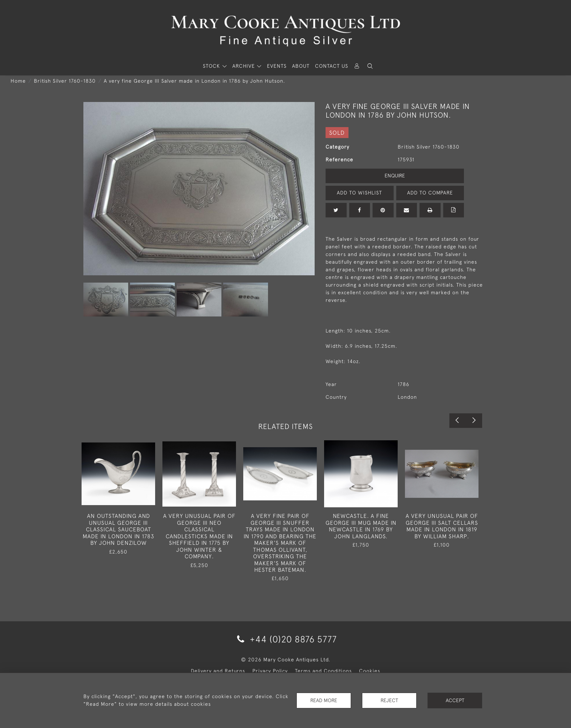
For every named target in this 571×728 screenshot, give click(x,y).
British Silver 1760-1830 (65, 81)
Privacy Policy (270, 671)
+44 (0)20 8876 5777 (286, 639)
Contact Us (332, 66)
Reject (389, 700)
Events (277, 66)
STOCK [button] (212, 66)
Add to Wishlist (359, 193)
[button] (370, 66)
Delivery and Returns (218, 671)
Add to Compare (430, 193)
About (301, 66)
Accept (455, 700)
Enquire (395, 176)
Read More (324, 700)
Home (18, 81)
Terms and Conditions (323, 671)
